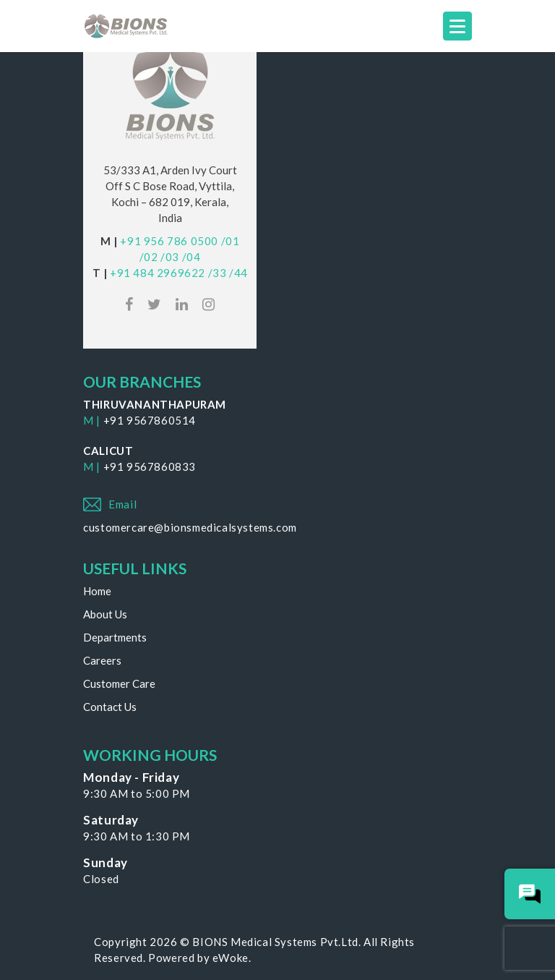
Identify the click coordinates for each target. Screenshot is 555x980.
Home (97, 591)
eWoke (231, 958)
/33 (218, 273)
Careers (102, 660)
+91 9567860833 (150, 466)
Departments (115, 637)
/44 (238, 273)
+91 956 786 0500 (169, 241)
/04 (192, 257)
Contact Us (110, 707)
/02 (149, 257)
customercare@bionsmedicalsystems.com (190, 527)
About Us (105, 614)
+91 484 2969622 (158, 273)
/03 (170, 257)
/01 (231, 241)
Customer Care (119, 683)
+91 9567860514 (150, 420)
